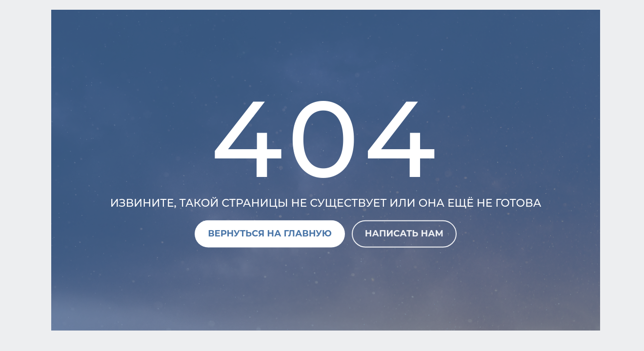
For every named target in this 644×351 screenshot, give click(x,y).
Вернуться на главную (270, 234)
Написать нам (404, 234)
